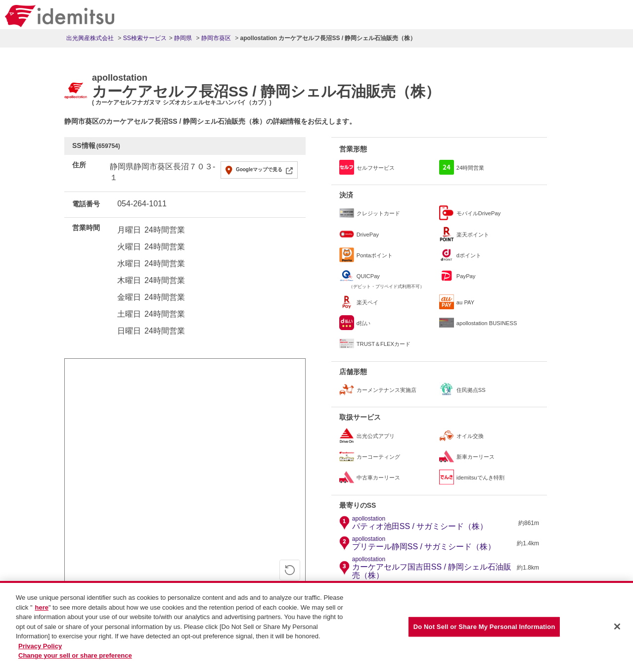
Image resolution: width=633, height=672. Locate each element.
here (42, 607)
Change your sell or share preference (75, 655)
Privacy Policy (40, 646)
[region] (316, 626)
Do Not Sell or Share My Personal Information (484, 627)
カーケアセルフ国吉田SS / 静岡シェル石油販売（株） (433, 568)
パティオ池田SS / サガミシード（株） (420, 523)
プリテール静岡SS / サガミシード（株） (424, 543)
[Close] (617, 626)
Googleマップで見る (259, 169)
